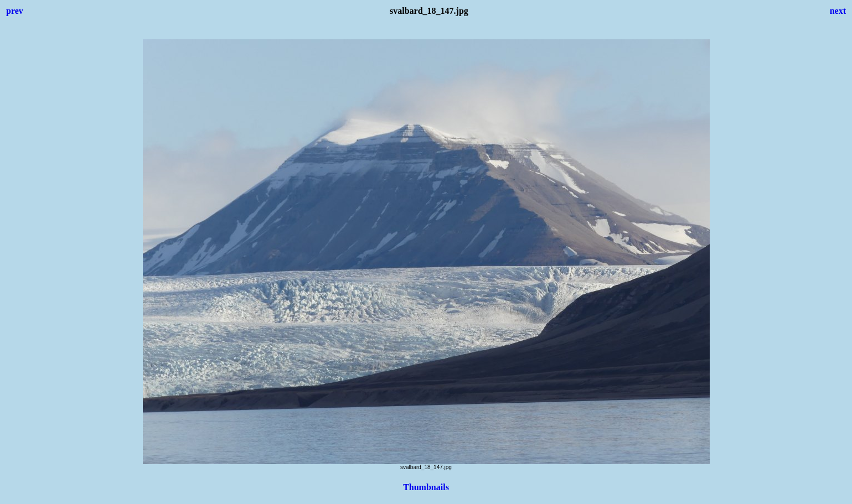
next (838, 11)
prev (15, 11)
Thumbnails (426, 487)
